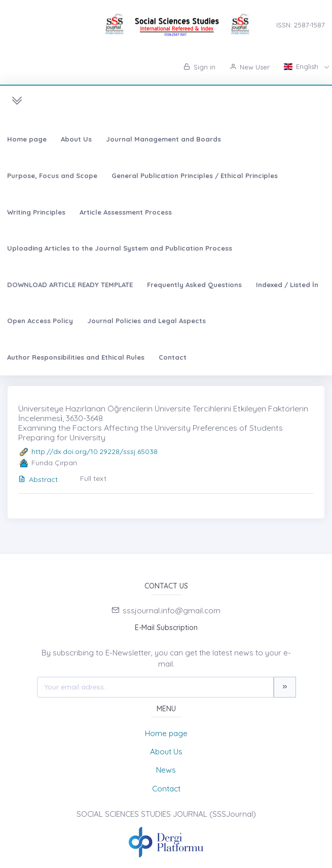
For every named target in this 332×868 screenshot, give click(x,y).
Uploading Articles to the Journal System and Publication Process (120, 248)
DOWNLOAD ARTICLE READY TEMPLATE (70, 285)
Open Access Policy (40, 321)
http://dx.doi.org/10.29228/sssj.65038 (95, 452)
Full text (93, 478)
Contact (173, 357)
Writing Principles (36, 212)
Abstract (38, 479)
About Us (76, 139)
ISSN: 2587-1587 (301, 25)
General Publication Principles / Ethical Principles (195, 176)
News (166, 770)
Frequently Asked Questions (194, 285)
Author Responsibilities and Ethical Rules (76, 357)
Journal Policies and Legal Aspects (146, 321)
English (302, 66)
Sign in (199, 67)
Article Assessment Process (126, 212)
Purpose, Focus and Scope (52, 176)
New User (250, 67)
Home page (27, 139)
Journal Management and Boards (163, 139)
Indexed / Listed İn (287, 285)
